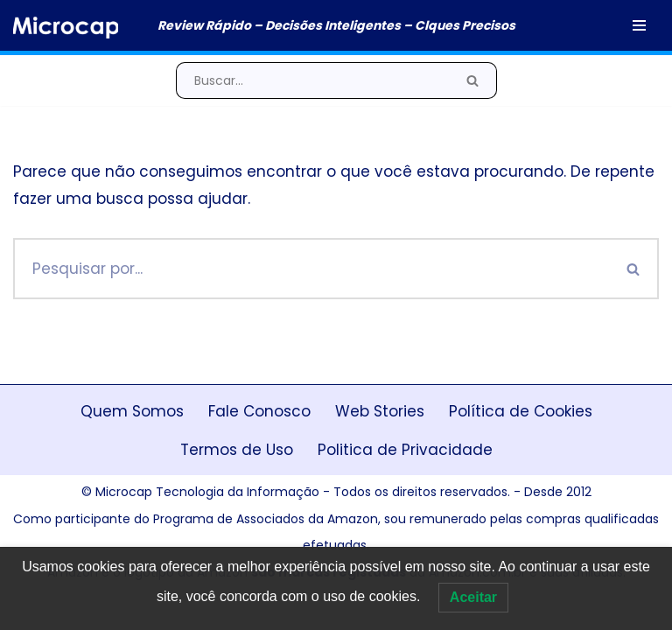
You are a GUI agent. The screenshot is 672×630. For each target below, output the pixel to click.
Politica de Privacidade (405, 450)
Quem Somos (132, 411)
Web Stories (380, 411)
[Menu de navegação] (639, 25)
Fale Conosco (259, 411)
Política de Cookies (521, 411)
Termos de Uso (237, 450)
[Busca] (312, 80)
